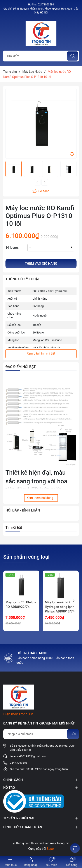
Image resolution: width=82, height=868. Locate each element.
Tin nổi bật (14, 527)
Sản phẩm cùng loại (26, 557)
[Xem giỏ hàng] (72, 862)
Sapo (50, 849)
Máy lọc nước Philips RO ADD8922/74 (21, 605)
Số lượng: (12, 248)
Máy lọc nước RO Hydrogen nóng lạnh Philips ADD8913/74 (60, 607)
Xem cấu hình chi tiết (41, 353)
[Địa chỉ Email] (41, 734)
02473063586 (46, 5)
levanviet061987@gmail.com (28, 756)
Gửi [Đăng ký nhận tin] (73, 734)
